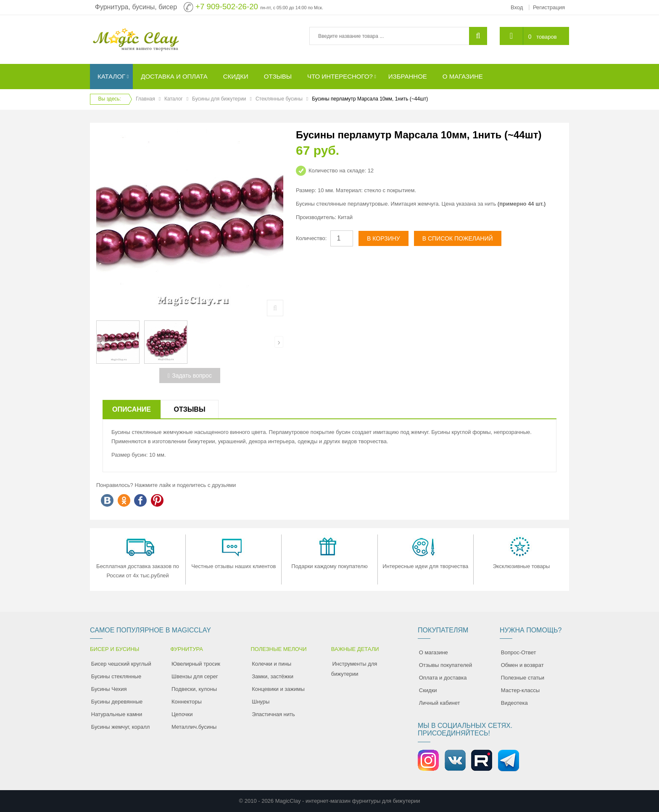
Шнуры (261, 702)
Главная (145, 99)
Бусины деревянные (117, 702)
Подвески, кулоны (194, 689)
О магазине (434, 652)
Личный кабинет (440, 703)
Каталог (174, 99)
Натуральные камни (117, 714)
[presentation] (101, 342)
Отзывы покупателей (446, 665)
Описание (132, 409)
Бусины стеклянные (116, 676)
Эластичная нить (273, 714)
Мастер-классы (520, 690)
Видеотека (514, 703)
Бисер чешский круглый (121, 664)
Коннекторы (187, 702)
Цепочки (182, 714)
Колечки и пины (272, 664)
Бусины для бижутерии (219, 99)
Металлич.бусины (194, 727)
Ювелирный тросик (196, 664)
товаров (546, 37)
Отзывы (189, 409)
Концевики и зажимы (278, 689)
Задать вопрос (190, 376)
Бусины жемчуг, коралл (121, 727)
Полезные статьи (523, 678)
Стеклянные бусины (279, 99)
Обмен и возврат (522, 665)
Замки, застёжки (273, 676)
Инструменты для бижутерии (354, 669)
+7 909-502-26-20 (227, 7)
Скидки (428, 690)
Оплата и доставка (443, 678)
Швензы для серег (195, 676)
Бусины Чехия (109, 689)
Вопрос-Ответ (519, 652)
